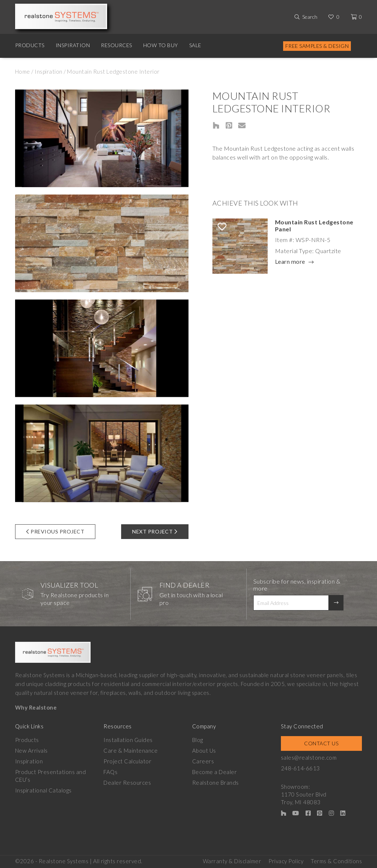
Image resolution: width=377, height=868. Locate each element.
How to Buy (161, 45)
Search (310, 17)
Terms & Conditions (336, 861)
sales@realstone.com (309, 757)
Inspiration (73, 45)
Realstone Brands (216, 783)
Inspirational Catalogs (43, 790)
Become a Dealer (215, 772)
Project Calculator (127, 761)
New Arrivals (31, 750)
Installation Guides (128, 740)
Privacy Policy (286, 861)
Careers (203, 761)
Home (23, 71)
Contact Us (321, 743)
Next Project (155, 531)
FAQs (110, 772)
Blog (198, 740)
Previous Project (55, 531)
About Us (204, 750)
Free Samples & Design (317, 46)
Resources (117, 45)
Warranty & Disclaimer (232, 861)
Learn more (290, 262)
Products (30, 45)
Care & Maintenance (131, 750)
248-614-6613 (300, 768)
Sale (195, 45)
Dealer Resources (127, 783)
